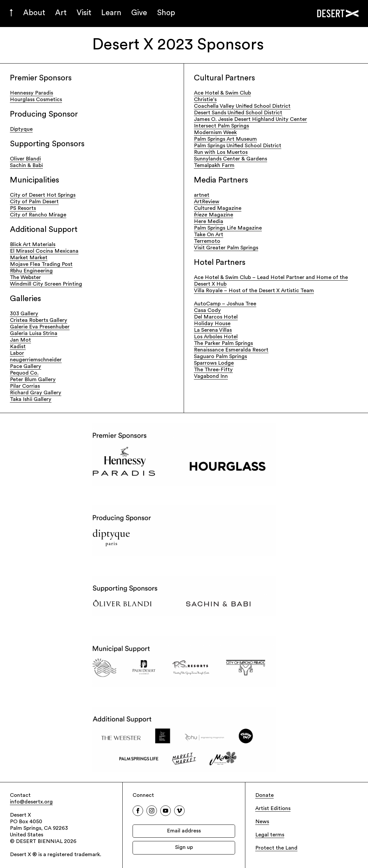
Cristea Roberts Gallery (39, 321)
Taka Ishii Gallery (31, 400)
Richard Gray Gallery (36, 393)
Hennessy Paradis (31, 93)
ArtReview (207, 202)
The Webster (25, 278)
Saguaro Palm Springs (220, 357)
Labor (17, 353)
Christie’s (205, 100)
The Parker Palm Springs (223, 344)
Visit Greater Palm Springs (226, 248)
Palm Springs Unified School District (238, 146)
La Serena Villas (213, 330)
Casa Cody (207, 311)
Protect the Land (276, 848)
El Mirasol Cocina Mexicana (44, 251)
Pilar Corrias (25, 386)
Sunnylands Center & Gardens (230, 159)
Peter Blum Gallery (33, 380)
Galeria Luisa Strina (34, 334)
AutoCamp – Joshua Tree (225, 304)
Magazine (214, 215)
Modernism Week (215, 133)
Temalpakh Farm (214, 166)
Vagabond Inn (211, 377)
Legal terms (270, 835)
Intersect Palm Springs (221, 126)
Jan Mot (20, 340)
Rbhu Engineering (31, 271)
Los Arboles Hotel (216, 337)
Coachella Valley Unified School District (242, 106)
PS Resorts (23, 209)
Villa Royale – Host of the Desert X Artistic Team (254, 291)
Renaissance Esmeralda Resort (231, 350)
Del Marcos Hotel (216, 317)
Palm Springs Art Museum (225, 139)
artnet (202, 195)
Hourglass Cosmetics (36, 100)
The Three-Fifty (213, 370)
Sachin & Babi (26, 166)
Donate (264, 796)
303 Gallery (24, 314)
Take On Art (209, 235)
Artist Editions (273, 809)
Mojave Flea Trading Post (41, 265)
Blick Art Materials (33, 245)
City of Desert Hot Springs (43, 195)
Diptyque (21, 129)
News (262, 822)
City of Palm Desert (34, 202)
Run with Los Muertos (221, 153)
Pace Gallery (26, 367)
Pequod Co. (24, 373)
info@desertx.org (31, 802)
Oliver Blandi (25, 159)
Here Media (209, 222)
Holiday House (212, 324)
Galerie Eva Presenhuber (40, 327)
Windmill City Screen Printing (46, 284)
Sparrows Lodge (214, 363)
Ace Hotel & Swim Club (222, 93)
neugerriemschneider (36, 360)
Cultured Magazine (218, 209)
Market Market (29, 258)
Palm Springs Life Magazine (228, 228)
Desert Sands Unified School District (238, 113)
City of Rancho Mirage (38, 215)
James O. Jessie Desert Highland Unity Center (250, 120)
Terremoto (207, 241)
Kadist (18, 347)
